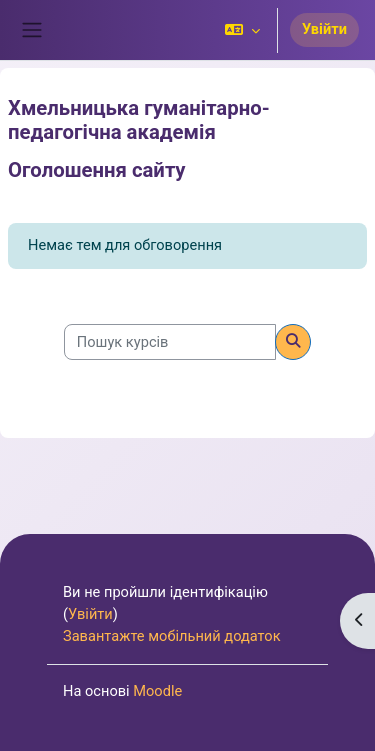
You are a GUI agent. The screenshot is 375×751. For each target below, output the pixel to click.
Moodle (157, 691)
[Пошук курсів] (170, 342)
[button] (242, 30)
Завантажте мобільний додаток (172, 636)
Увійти (324, 29)
